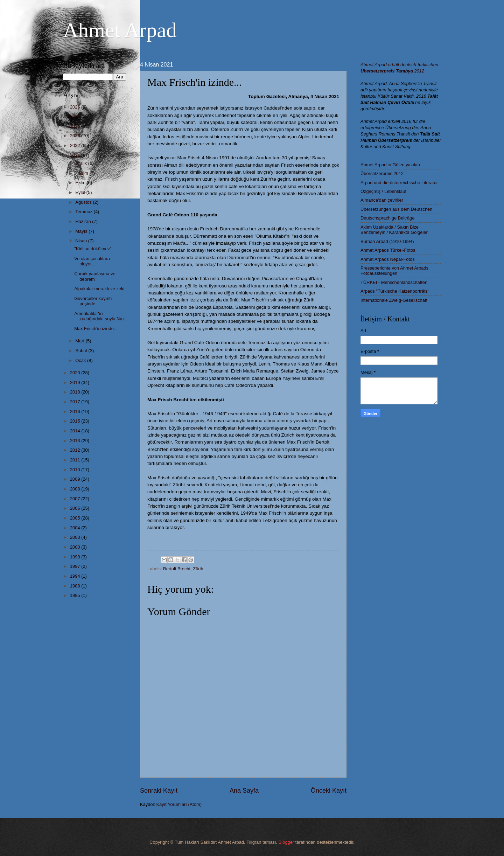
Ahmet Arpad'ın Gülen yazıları (390, 165)
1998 (76, 557)
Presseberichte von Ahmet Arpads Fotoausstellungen (394, 271)
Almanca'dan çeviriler (382, 200)
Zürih (198, 569)
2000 (76, 547)
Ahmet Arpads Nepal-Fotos (388, 259)
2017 (76, 402)
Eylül (81, 192)
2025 (76, 116)
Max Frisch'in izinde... (96, 329)
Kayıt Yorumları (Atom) (179, 804)
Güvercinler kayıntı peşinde (93, 301)
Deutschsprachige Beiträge (388, 218)
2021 (76, 155)
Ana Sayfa (244, 791)
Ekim (81, 183)
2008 (76, 489)
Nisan (82, 241)
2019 (76, 382)
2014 (76, 431)
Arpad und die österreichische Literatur (399, 183)
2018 (76, 392)
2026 (76, 107)
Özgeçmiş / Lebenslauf (383, 191)
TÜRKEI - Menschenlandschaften (394, 282)
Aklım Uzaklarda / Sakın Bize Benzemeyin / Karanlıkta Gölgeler (394, 230)
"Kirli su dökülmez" (93, 249)
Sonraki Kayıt (159, 791)
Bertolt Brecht (177, 569)
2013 (76, 441)
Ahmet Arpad (120, 30)
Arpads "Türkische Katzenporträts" (395, 291)
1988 (76, 586)
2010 (76, 470)
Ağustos (84, 202)
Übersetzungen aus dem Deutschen (396, 209)
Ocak (81, 360)
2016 (76, 412)
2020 (76, 373)
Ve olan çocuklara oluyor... (92, 261)
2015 (76, 421)
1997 (76, 566)
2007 (76, 499)
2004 (76, 528)
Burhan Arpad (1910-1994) (387, 241)
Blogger (286, 842)
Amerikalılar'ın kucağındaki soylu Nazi (100, 316)
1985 (76, 595)
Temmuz (84, 212)
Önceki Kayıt (329, 791)
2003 (76, 537)
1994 (76, 576)
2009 (76, 479)
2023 (76, 136)
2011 (76, 460)
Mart (80, 341)
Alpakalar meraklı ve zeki (99, 289)
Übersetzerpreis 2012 (382, 173)
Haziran (84, 221)
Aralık (82, 163)
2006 (76, 508)
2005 (76, 518)
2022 (76, 145)
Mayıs (82, 231)
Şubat (82, 351)
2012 (76, 450)
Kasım (82, 173)
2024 (76, 126)
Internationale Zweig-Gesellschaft (394, 300)
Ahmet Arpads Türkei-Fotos (388, 250)
